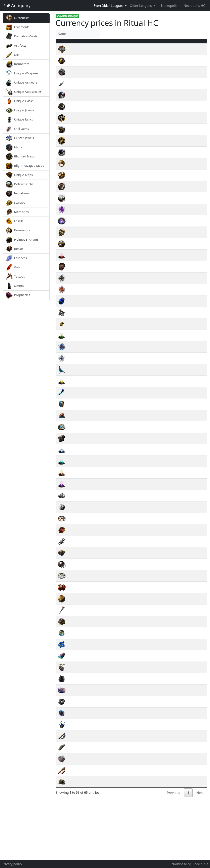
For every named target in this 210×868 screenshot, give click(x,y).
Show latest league (67, 16)
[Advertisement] (26, 360)
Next (200, 798)
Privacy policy (12, 864)
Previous (173, 798)
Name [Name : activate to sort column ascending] (76, 44)
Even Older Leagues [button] (109, 6)
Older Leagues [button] (141, 6)
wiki (191, 54)
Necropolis (169, 6)
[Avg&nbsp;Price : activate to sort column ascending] (169, 44)
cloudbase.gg (181, 864)
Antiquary (17, 6)
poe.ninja (201, 864)
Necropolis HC (194, 6)
